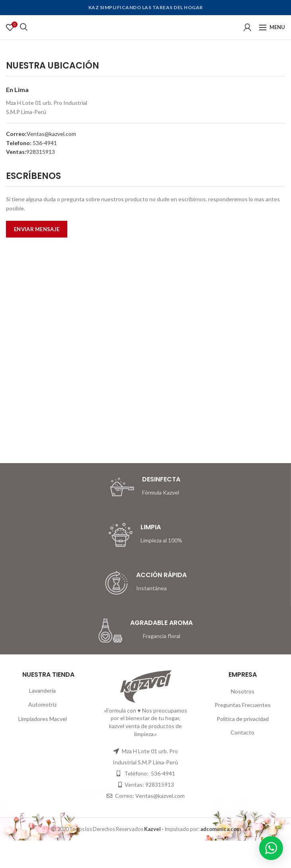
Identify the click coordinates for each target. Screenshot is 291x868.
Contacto (242, 732)
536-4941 (44, 143)
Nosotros (243, 691)
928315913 (41, 152)
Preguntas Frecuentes (243, 705)
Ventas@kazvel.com (51, 134)
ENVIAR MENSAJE (37, 229)
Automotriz (42, 704)
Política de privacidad (243, 719)
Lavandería (42, 690)
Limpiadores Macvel (43, 719)
